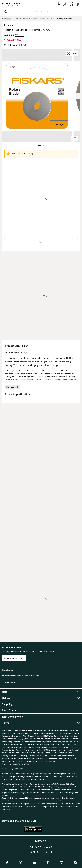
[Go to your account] (65, 4)
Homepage (6, 19)
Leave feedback (11, 682)
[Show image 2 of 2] (77, 96)
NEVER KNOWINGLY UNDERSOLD (41, 847)
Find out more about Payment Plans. (16, 764)
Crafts (34, 19)
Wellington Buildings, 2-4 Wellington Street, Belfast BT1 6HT (25, 756)
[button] (78, 4)
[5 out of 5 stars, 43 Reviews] (14, 35)
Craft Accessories (48, 19)
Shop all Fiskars (65, 19)
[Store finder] (59, 4)
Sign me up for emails (14, 658)
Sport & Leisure (21, 19)
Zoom (72, 54)
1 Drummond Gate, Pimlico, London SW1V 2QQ (58, 744)
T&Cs (29, 779)
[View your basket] (72, 4)
